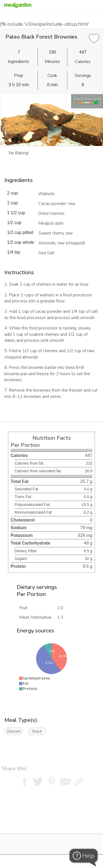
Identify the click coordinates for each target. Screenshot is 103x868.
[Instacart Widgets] (51, 822)
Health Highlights (88, 99)
